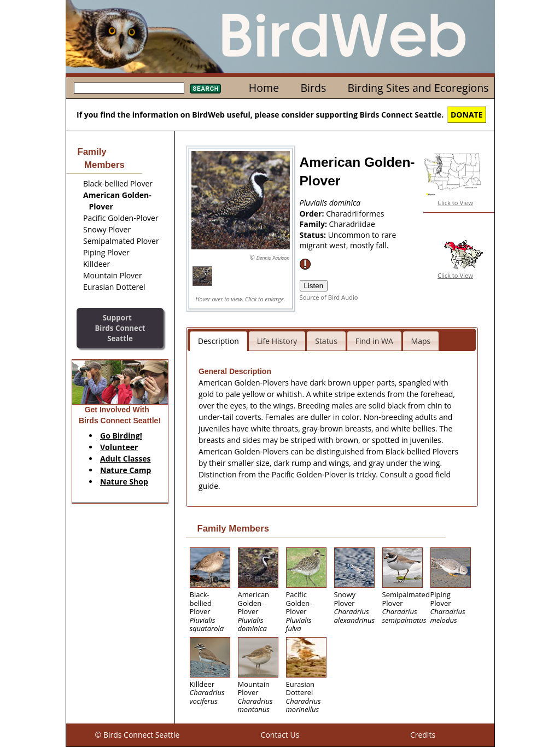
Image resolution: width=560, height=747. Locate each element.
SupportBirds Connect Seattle (120, 328)
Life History (277, 341)
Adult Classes (126, 459)
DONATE (467, 115)
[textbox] (129, 88)
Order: (313, 214)
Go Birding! (121, 436)
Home (264, 88)
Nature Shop (124, 482)
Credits (423, 735)
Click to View (455, 203)
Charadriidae (352, 224)
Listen (314, 286)
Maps (421, 341)
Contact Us (280, 735)
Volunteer (119, 447)
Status (326, 341)
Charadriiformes (355, 214)
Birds (313, 88)
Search (205, 89)
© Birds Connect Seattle (138, 735)
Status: (314, 235)
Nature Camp (126, 470)
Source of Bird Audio (329, 297)
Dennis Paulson (273, 258)
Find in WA (374, 341)
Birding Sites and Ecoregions (418, 88)
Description (218, 341)
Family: (314, 224)
